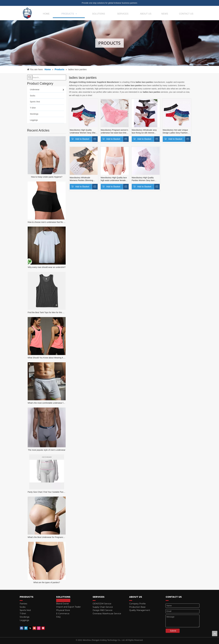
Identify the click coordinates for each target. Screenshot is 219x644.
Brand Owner (63, 604)
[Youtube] (34, 628)
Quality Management (140, 610)
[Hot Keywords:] (30, 77)
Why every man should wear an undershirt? (47, 267)
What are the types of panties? (47, 582)
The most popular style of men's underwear (47, 450)
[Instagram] (39, 628)
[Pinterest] (43, 628)
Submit (173, 631)
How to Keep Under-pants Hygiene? (47, 177)
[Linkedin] (26, 628)
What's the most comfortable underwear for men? (47, 403)
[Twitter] (30, 628)
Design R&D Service (103, 610)
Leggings (24, 620)
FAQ (58, 617)
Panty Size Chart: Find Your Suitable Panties (47, 492)
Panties (23, 604)
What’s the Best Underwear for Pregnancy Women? (47, 537)
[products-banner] (109, 43)
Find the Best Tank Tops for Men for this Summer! (47, 312)
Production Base (137, 607)
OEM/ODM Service (102, 604)
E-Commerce (63, 614)
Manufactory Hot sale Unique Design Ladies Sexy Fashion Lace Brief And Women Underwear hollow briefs (175, 132)
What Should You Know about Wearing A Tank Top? (47, 358)
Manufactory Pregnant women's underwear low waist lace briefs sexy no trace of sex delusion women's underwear (114, 132)
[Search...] (49, 77)
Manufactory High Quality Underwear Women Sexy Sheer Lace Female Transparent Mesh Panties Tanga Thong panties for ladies (84, 132)
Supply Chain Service (103, 607)
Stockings (25, 617)
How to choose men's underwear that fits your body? (47, 222)
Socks (23, 607)
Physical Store (63, 610)
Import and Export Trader (68, 607)
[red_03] (21, 600)
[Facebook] (22, 628)
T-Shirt (23, 614)
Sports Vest (25, 610)
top (215, 634)
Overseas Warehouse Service (107, 614)
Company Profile (137, 604)
